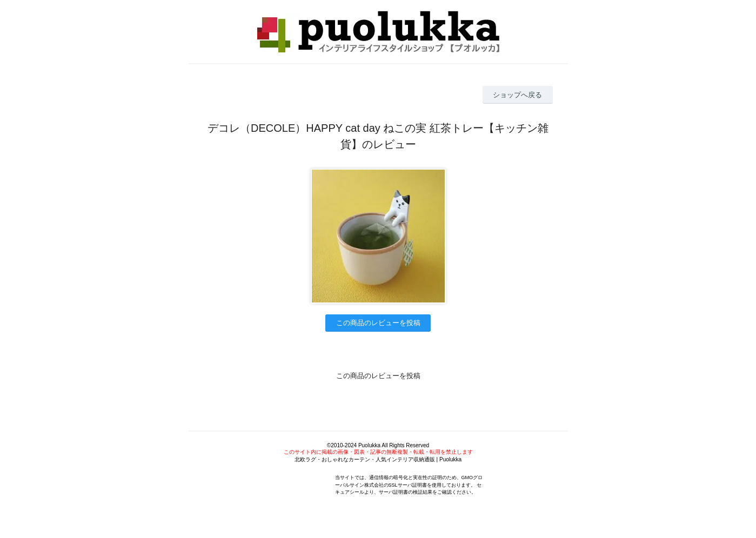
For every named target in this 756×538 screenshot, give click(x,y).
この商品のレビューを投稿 (378, 323)
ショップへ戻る (517, 95)
